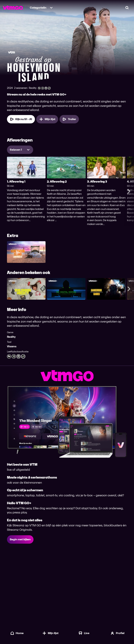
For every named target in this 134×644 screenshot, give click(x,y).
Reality (11, 337)
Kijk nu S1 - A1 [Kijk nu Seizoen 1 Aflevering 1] (21, 119)
